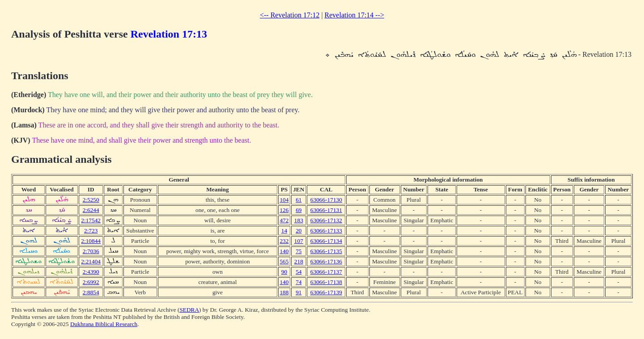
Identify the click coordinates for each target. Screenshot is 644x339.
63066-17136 (326, 261)
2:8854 (91, 292)
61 (299, 200)
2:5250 (91, 200)
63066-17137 (326, 272)
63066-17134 (326, 241)
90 (284, 272)
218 (299, 261)
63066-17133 (326, 231)
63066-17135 (326, 251)
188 (284, 292)
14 (284, 231)
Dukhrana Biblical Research (104, 324)
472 (284, 220)
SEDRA (189, 310)
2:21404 (91, 261)
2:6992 (91, 282)
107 (299, 241)
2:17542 (91, 220)
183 (299, 220)
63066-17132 (326, 220)
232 (284, 241)
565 (284, 261)
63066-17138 (326, 282)
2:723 (91, 231)
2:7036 (91, 251)
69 (299, 210)
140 (284, 251)
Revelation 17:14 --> (354, 15)
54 (299, 272)
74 (299, 282)
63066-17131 (326, 210)
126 (284, 210)
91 (299, 292)
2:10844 (91, 241)
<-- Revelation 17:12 (290, 15)
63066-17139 (326, 292)
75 (299, 251)
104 (284, 200)
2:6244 (91, 210)
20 (299, 231)
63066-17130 (326, 200)
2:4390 (91, 272)
